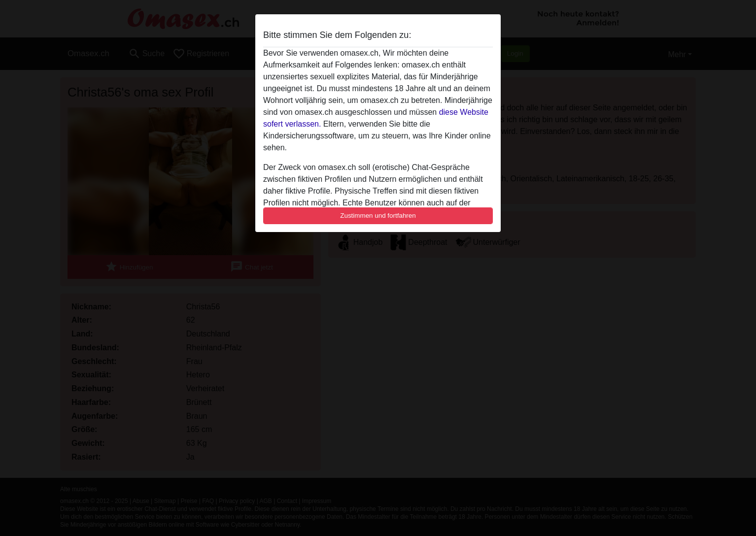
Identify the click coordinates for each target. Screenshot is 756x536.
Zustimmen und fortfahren (378, 216)
